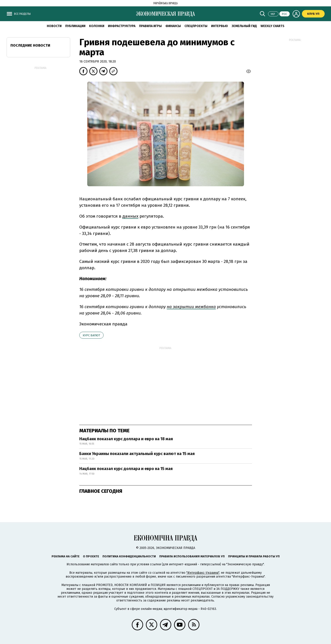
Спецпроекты (196, 26)
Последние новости (30, 45)
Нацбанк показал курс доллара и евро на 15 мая (126, 469)
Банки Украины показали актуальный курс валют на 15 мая (137, 454)
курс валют (91, 335)
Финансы (173, 26)
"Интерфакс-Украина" (203, 573)
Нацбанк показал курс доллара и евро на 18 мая (126, 439)
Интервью (219, 26)
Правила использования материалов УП (192, 556)
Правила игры (150, 26)
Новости (54, 26)
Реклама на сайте (66, 556)
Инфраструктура (122, 26)
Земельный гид (244, 26)
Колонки (97, 26)
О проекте (91, 556)
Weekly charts (273, 26)
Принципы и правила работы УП (254, 556)
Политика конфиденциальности (129, 556)
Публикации (75, 26)
